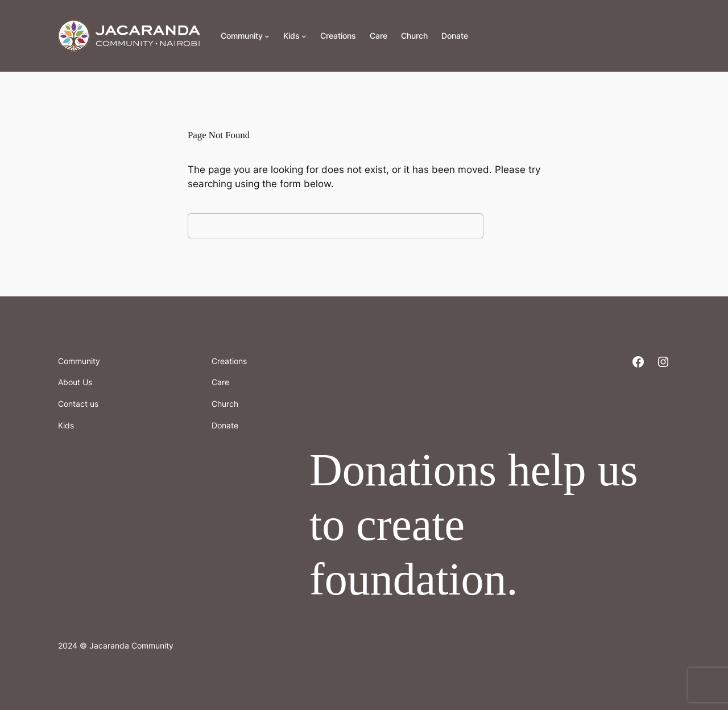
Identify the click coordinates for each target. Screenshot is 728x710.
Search (515, 225)
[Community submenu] (267, 36)
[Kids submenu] (304, 36)
